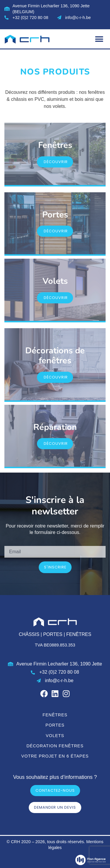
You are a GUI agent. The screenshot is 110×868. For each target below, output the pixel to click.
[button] (99, 39)
